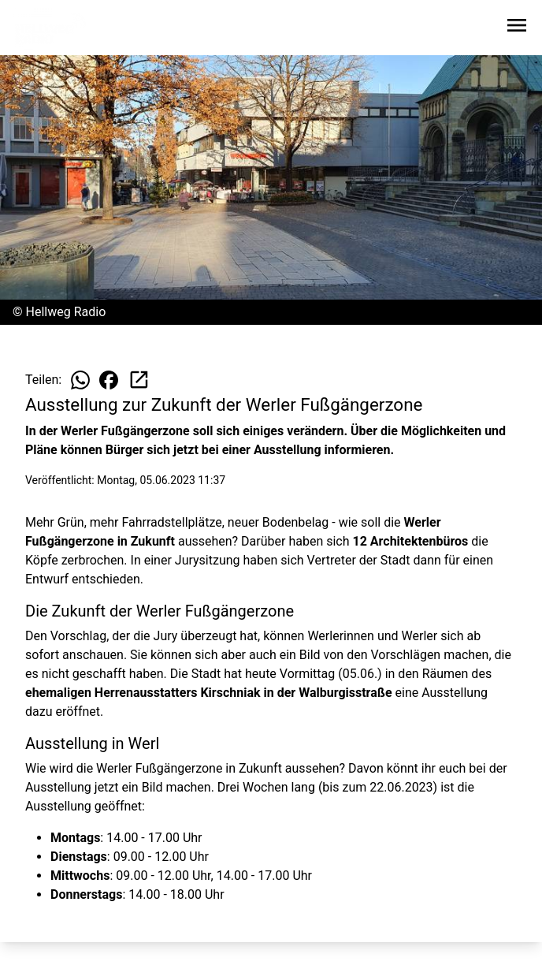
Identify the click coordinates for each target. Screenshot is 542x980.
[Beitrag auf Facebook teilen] (109, 380)
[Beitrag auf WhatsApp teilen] (80, 380)
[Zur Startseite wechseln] (50, 28)
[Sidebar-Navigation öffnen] (517, 28)
